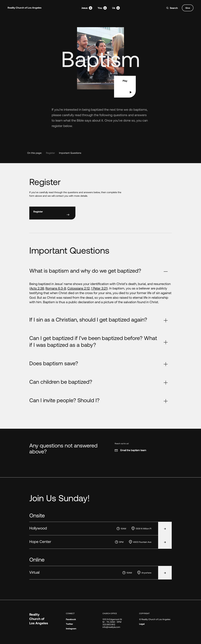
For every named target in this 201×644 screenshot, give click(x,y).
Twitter (69, 624)
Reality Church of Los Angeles (25, 8)
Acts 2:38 (37, 288)
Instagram (71, 628)
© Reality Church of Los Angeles (155, 619)
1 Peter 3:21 (99, 288)
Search (174, 8)
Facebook (71, 619)
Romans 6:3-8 (56, 288)
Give (188, 8)
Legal (142, 624)
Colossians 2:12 (79, 288)
